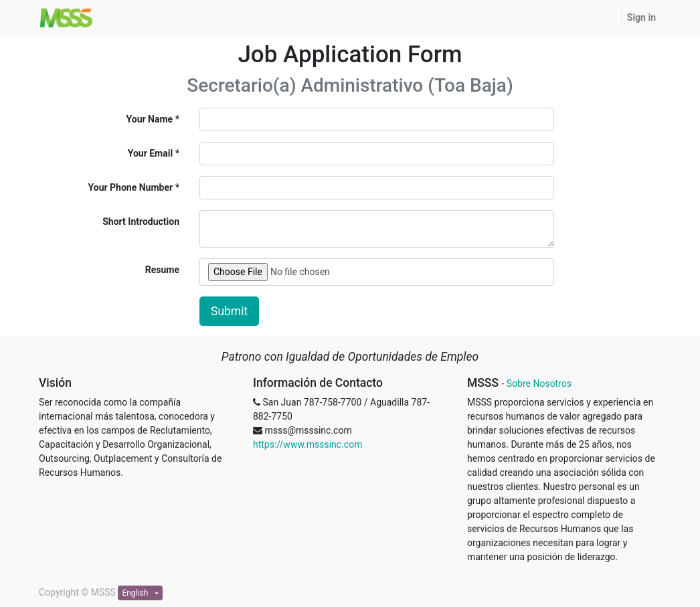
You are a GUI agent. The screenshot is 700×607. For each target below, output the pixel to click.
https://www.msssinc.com (308, 444)
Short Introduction (141, 222)
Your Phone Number (131, 187)
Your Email (150, 153)
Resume (162, 270)
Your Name (150, 119)
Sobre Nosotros (539, 383)
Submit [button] (229, 311)
